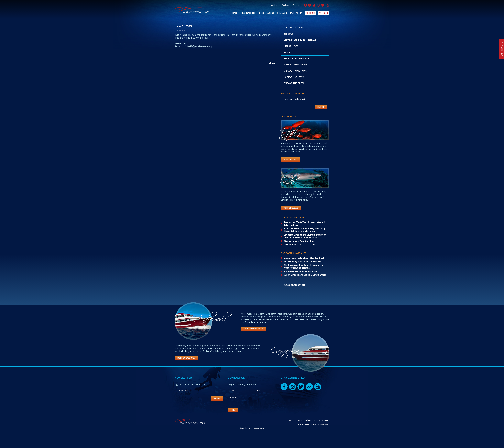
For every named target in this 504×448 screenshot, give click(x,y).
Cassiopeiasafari (295, 285)
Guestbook (297, 420)
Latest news (291, 46)
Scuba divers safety (295, 65)
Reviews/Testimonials (296, 59)
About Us (326, 420)
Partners (323, 13)
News (287, 52)
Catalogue (286, 5)
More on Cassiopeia (186, 358)
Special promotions (295, 71)
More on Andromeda (253, 329)
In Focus (288, 34)
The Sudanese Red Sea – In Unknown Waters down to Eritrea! (303, 266)
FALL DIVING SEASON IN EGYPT (300, 245)
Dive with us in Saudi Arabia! (299, 241)
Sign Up (217, 398)
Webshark (324, 424)
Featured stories (294, 28)
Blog (261, 13)
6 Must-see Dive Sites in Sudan (300, 271)
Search (321, 107)
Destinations (248, 13)
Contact (296, 5)
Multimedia (296, 13)
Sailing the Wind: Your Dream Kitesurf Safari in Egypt (304, 223)
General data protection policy (252, 428)
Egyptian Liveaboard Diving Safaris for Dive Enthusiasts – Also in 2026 (305, 236)
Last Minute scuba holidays (300, 40)
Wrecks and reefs (294, 83)
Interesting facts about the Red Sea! (304, 258)
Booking (310, 13)
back (273, 63)
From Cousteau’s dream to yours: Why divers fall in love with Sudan (304, 230)
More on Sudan (291, 208)
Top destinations (294, 77)
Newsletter (274, 5)
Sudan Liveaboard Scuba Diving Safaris (305, 275)
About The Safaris (277, 13)
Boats (234, 13)
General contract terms (306, 424)
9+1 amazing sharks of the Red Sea (303, 261)
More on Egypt (290, 160)
